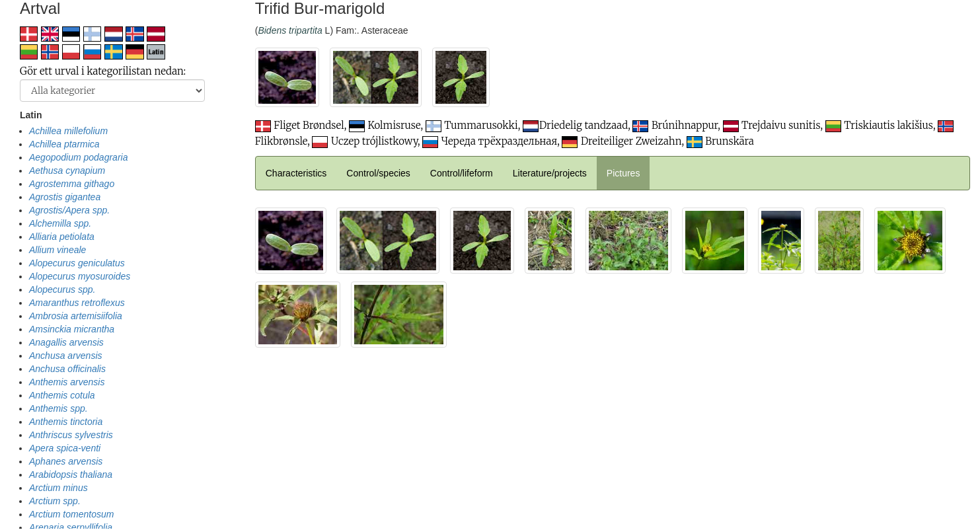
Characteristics (296, 173)
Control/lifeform (462, 173)
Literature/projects (550, 173)
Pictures (623, 173)
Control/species (378, 173)
